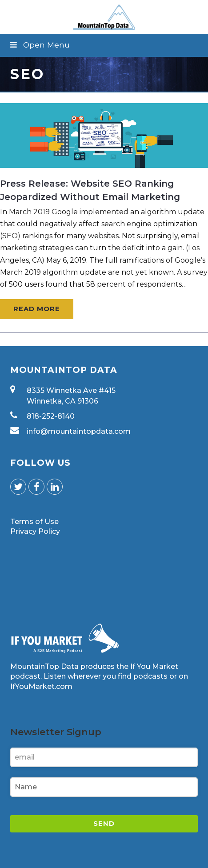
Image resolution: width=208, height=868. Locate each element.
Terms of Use (34, 522)
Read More (37, 309)
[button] (104, 45)
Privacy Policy (35, 531)
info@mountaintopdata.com (79, 431)
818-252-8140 (51, 416)
